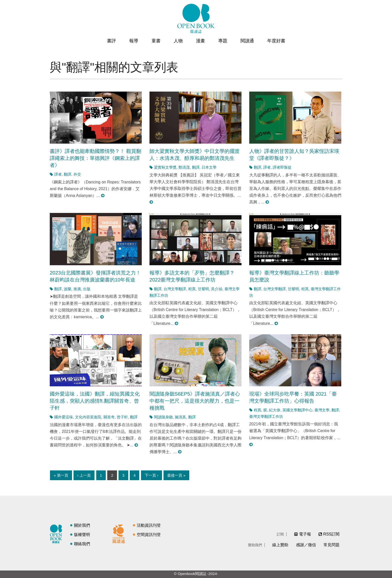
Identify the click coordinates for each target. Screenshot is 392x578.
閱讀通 (247, 41)
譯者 (58, 174)
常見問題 (331, 545)
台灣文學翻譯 (175, 289)
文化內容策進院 (88, 417)
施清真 (180, 417)
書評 (111, 41)
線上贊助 (280, 545)
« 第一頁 (61, 475)
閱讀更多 (103, 196)
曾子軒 (122, 417)
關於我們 (82, 525)
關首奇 (109, 417)
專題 (223, 41)
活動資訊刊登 (149, 525)
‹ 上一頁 (84, 475)
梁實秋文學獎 (165, 167)
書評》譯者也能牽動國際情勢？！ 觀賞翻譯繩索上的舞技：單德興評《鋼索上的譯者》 (95, 158)
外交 (77, 174)
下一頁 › (151, 475)
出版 (87, 289)
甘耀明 (203, 289)
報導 (134, 41)
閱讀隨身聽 (163, 417)
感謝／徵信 (306, 545)
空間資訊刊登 (149, 535)
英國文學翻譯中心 (297, 410)
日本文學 (209, 167)
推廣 (77, 289)
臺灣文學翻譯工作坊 (266, 416)
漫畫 (200, 41)
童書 (156, 41)
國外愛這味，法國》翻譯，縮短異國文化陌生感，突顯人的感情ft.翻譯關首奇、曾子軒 (95, 401)
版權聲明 (82, 535)
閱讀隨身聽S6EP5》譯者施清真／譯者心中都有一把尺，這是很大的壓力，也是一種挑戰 (195, 401)
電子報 (305, 534)
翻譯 (67, 174)
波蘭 (67, 289)
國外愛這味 (64, 417)
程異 (192, 289)
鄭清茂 (184, 167)
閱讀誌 (57, 533)
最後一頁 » (176, 475)
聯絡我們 (82, 544)
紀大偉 (275, 410)
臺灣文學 (322, 410)
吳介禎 (217, 289)
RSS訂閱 (331, 534)
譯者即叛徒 (282, 167)
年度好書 (276, 41)
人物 (178, 41)
